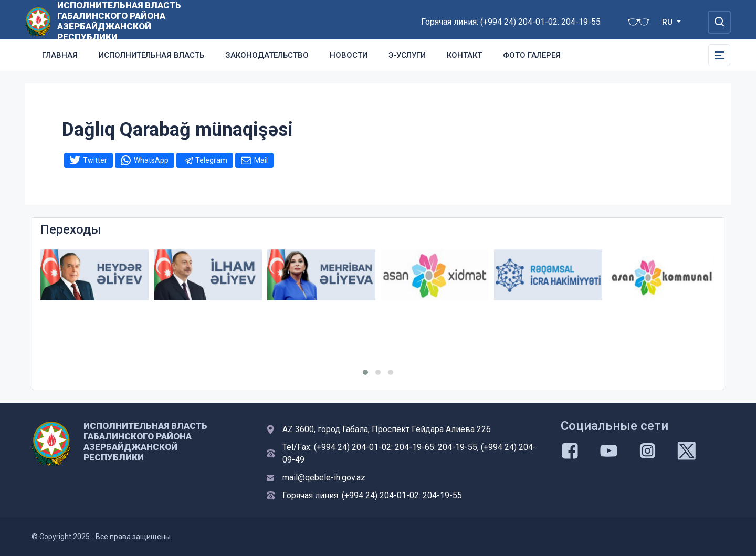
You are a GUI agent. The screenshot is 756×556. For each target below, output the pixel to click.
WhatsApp (151, 160)
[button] (365, 372)
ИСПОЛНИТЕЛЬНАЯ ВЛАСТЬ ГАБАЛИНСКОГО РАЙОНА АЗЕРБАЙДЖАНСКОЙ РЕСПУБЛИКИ (119, 21)
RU (668, 22)
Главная (60, 55)
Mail (261, 160)
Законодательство (267, 55)
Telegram (211, 160)
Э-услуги (407, 55)
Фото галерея (532, 55)
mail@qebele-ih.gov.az (324, 478)
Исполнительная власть (151, 55)
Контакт (464, 55)
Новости (349, 55)
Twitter (95, 160)
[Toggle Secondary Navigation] (719, 55)
